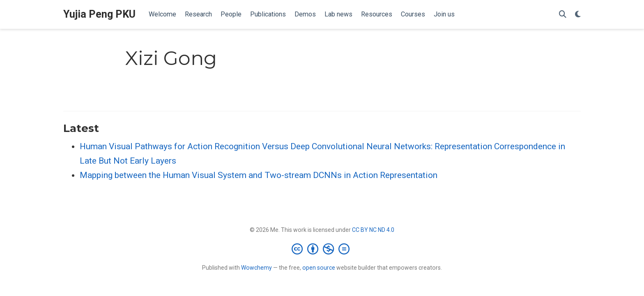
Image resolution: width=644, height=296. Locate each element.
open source (319, 268)
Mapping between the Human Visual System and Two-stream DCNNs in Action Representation (259, 175)
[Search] (563, 15)
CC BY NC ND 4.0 (373, 230)
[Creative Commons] (322, 249)
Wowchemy (256, 268)
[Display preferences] (578, 15)
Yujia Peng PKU (99, 14)
